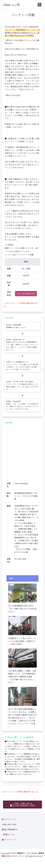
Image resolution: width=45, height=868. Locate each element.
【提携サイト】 (8, 834)
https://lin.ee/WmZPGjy (16, 55)
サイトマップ (10, 840)
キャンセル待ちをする (26, 294)
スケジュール (10, 819)
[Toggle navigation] (39, 5)
